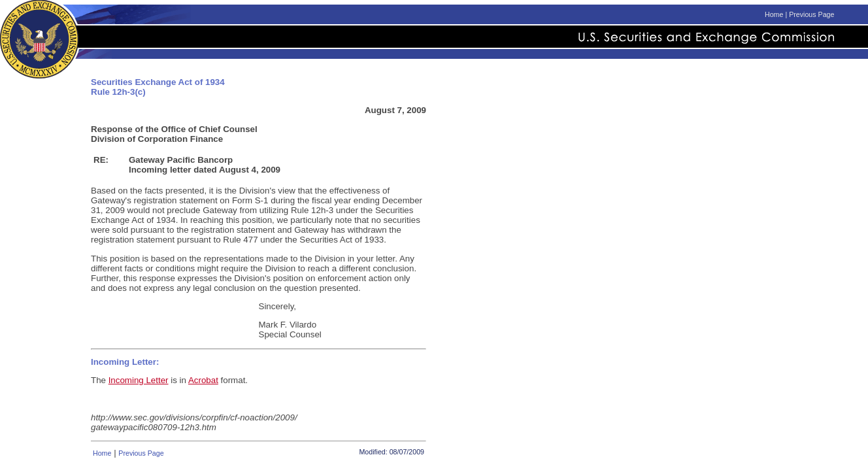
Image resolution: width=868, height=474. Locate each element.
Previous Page (811, 14)
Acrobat (203, 380)
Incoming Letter (139, 380)
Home (774, 14)
